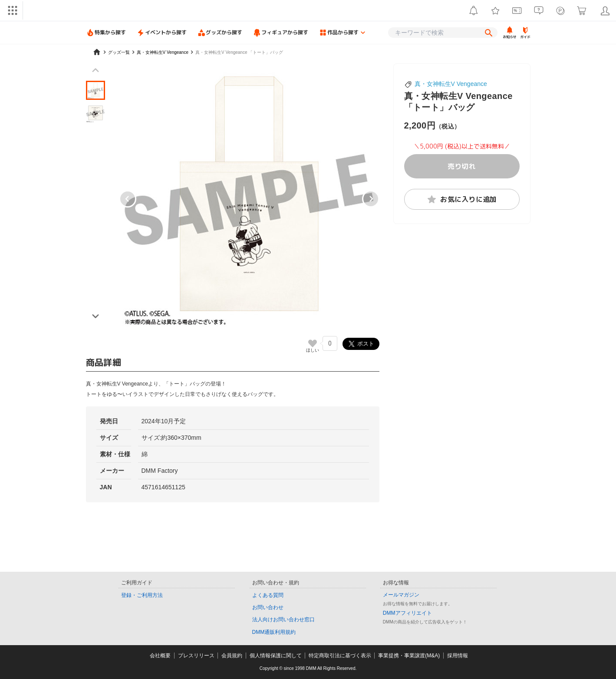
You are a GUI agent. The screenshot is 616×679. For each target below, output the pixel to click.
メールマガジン (401, 595)
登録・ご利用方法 (142, 595)
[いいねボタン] (313, 343)
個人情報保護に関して (276, 656)
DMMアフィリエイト (407, 613)
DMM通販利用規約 (274, 632)
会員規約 (232, 656)
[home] (97, 52)
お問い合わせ (268, 607)
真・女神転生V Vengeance (451, 84)
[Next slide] (371, 199)
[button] (96, 90)
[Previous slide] (96, 70)
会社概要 (160, 656)
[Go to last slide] (128, 199)
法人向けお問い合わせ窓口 (283, 620)
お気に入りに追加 (462, 199)
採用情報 (458, 656)
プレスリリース (196, 656)
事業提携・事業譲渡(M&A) (409, 656)
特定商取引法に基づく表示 (340, 656)
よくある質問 (268, 595)
